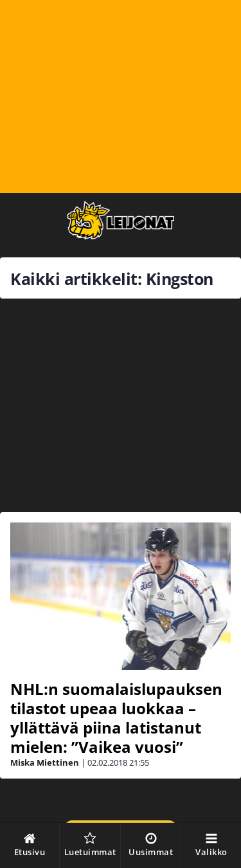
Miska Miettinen (45, 762)
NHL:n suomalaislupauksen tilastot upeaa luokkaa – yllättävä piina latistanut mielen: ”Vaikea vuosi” (116, 718)
